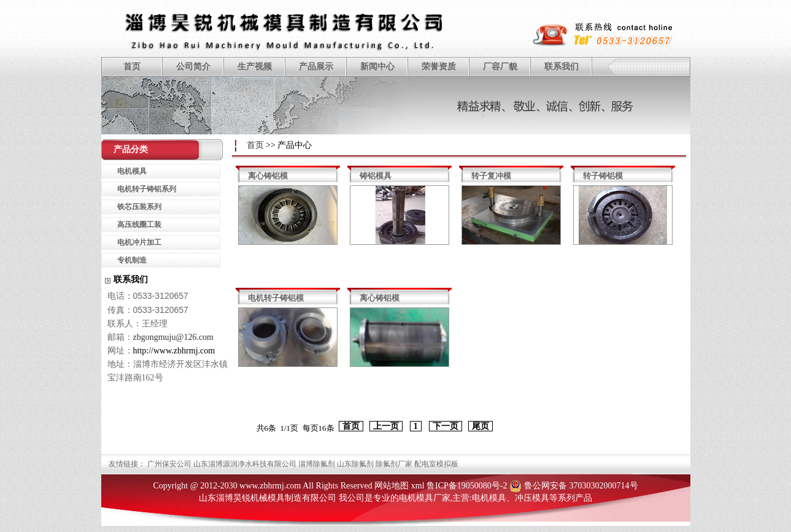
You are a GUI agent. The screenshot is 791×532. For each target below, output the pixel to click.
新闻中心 (377, 67)
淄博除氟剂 (317, 464)
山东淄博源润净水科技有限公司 (245, 464)
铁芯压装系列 (139, 207)
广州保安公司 (169, 464)
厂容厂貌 (500, 67)
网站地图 (392, 486)
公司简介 (193, 67)
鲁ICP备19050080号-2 (467, 486)
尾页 (480, 426)
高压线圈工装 (139, 225)
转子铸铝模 (603, 176)
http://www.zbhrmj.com (174, 351)
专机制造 (132, 260)
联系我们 (561, 67)
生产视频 (255, 67)
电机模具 (132, 171)
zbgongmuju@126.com (174, 337)
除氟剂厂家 (394, 464)
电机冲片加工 (139, 242)
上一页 (386, 426)
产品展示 (316, 67)
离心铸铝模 (268, 176)
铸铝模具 (376, 176)
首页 (132, 67)
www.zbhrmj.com (270, 486)
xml (418, 486)
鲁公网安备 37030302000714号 (581, 486)
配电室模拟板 (436, 464)
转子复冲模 (491, 176)
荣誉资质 (439, 67)
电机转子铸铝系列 (147, 189)
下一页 (446, 426)
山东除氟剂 (355, 464)
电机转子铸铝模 (276, 298)
